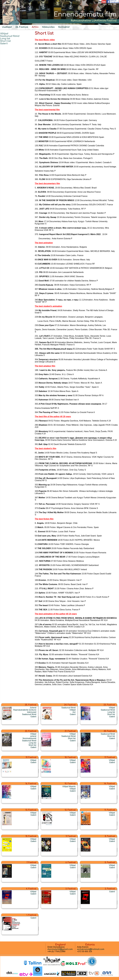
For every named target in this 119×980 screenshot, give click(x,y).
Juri (74, 712)
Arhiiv (35, 27)
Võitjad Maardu (69, 786)
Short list (5, 41)
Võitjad (4, 34)
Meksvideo (48, 27)
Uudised (7, 27)
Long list (5, 39)
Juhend (33, 708)
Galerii (4, 44)
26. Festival (22, 27)
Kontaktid (64, 27)
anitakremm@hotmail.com (91, 949)
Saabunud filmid (10, 36)
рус (105, 4)
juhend (33, 736)
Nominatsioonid (29, 738)
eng (110, 4)
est (115, 4)
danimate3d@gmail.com (60, 949)
